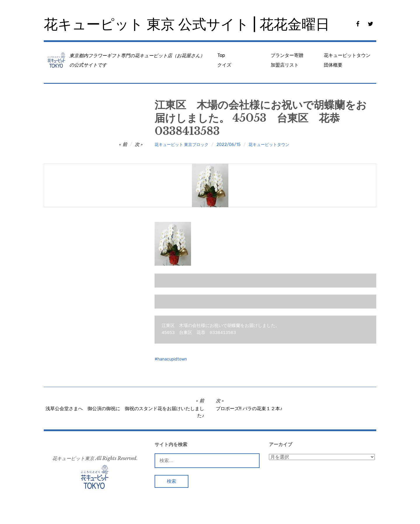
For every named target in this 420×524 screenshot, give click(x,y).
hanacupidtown (172, 359)
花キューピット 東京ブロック (182, 145)
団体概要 (333, 65)
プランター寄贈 (287, 55)
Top (221, 55)
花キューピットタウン (347, 55)
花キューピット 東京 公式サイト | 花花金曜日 (187, 24)
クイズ (224, 65)
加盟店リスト (285, 65)
